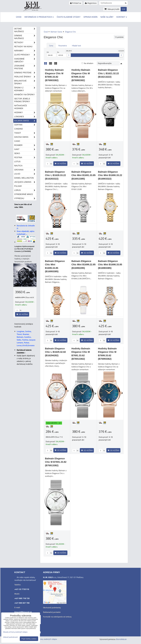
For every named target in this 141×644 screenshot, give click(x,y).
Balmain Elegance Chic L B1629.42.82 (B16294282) (55, 352)
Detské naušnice (25, 30)
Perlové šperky (25, 77)
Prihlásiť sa (76, 3)
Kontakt (122, 17)
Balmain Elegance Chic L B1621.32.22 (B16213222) (108, 73)
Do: (62, 54)
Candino (19, 129)
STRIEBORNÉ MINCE (24, 194)
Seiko (17, 153)
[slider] (69, 55)
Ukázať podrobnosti (10, 637)
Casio (17, 141)
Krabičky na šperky (25, 95)
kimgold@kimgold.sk (23, 612)
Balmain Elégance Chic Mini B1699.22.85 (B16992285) (84, 265)
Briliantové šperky (25, 82)
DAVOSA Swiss (25, 137)
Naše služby (107, 17)
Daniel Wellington (24, 178)
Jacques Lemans (25, 182)
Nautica (18, 166)
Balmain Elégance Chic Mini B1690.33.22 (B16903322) (110, 175)
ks (49, 164)
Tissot (25, 133)
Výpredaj (25, 198)
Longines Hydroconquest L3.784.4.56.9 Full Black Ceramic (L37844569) (24, 249)
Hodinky (25, 113)
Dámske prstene (25, 73)
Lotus (17, 162)
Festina (25, 158)
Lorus (25, 190)
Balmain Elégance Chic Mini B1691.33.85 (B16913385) (84, 175)
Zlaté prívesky (25, 55)
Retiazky (25, 43)
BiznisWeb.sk (121, 639)
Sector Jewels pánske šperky (22, 100)
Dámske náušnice (25, 37)
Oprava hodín (90, 17)
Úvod (19, 17)
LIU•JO (25, 174)
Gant (25, 149)
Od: (52, 54)
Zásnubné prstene (25, 67)
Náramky (25, 51)
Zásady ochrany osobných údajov (44, 639)
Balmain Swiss (25, 121)
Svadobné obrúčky (25, 60)
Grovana (25, 170)
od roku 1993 (35, 10)
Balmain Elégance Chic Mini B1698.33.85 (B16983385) (110, 265)
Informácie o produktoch (39, 17)
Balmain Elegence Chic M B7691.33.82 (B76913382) (56, 462)
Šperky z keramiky (25, 89)
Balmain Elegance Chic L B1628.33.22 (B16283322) (55, 175)
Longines (25, 117)
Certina (25, 125)
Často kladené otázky (69, 17)
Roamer (25, 145)
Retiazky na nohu (23, 47)
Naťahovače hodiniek (21, 107)
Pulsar (18, 186)
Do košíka (60, 164)
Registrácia (91, 3)
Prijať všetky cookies (29, 639)
